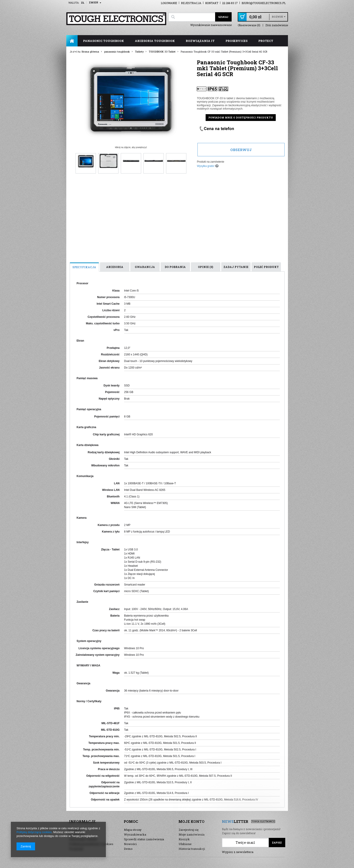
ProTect (266, 41)
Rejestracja (191, 3)
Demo (128, 849)
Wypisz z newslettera (238, 852)
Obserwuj (241, 150)
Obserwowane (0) (249, 25)
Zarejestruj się (189, 830)
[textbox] (192, 17)
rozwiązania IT (200, 41)
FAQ (75, 52)
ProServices (236, 41)
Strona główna (72, 41)
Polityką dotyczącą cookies (34, 832)
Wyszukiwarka (135, 834)
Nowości (130, 844)
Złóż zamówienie (277, 25)
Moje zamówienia (192, 834)
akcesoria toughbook (155, 41)
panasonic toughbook (103, 41)
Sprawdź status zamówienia (144, 839)
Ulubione (185, 844)
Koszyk (184, 839)
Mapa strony (133, 830)
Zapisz (277, 843)
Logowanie (169, 3)
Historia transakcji (192, 849)
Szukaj (223, 17)
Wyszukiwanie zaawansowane (211, 25)
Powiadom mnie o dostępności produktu (241, 117)
